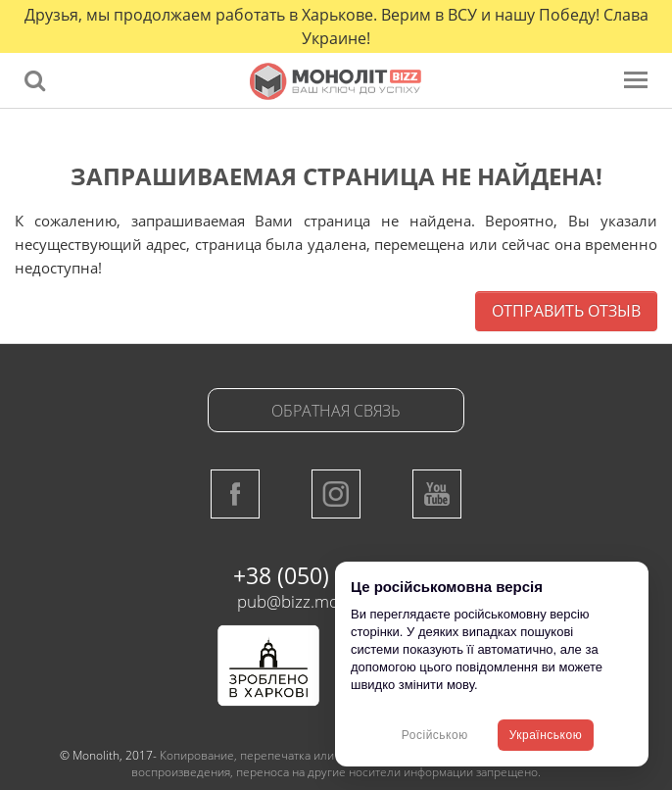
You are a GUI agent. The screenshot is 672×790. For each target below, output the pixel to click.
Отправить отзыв (566, 311)
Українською (546, 735)
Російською (435, 735)
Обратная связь (336, 411)
